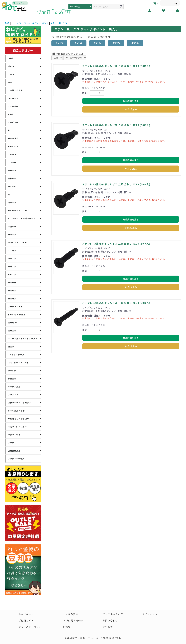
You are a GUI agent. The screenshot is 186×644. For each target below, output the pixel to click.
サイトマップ (150, 614)
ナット (11, 74)
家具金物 (12, 379)
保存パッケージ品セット (20, 403)
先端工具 (12, 266)
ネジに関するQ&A (73, 621)
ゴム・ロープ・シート (18, 363)
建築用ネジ (13, 323)
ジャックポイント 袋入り (36, 23)
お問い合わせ (110, 621)
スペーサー (13, 106)
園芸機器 (12, 282)
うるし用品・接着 (16, 411)
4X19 (97, 43)
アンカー (12, 162)
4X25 (116, 43)
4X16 (78, 43)
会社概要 (108, 627)
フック (11, 443)
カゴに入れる (131, 109)
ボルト (11, 66)
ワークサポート (15, 306)
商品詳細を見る (131, 101)
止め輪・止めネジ (16, 90)
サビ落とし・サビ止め (18, 419)
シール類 (12, 371)
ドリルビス (17, 23)
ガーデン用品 (14, 387)
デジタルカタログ (113, 614)
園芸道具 (12, 298)
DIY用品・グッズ (16, 355)
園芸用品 (12, 290)
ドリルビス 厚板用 (17, 315)
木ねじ (11, 114)
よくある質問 (71, 614)
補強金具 (12, 234)
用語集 (67, 627)
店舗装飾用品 (14, 451)
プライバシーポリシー (31, 627)
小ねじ (11, 58)
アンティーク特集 (16, 459)
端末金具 (12, 202)
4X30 (135, 43)
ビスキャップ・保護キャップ (22, 218)
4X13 (59, 43)
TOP (7, 23)
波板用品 (12, 178)
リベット (12, 154)
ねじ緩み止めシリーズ (18, 210)
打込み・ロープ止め (17, 427)
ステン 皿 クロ (59, 23)
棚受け (11, 347)
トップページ (26, 614)
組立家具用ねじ (15, 138)
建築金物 (12, 331)
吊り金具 (12, 170)
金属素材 (12, 226)
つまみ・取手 (14, 435)
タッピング (13, 122)
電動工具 (12, 274)
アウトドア (13, 395)
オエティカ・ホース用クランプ (23, 339)
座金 (10, 82)
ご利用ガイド (26, 621)
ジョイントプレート (17, 242)
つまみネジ (13, 98)
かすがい (12, 186)
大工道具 (12, 250)
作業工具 (12, 258)
